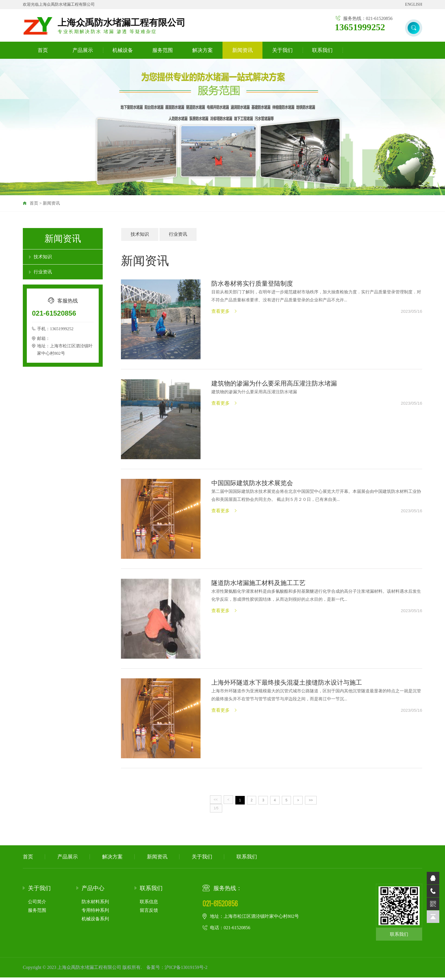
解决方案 (203, 51)
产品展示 (83, 51)
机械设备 (123, 51)
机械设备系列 (95, 921)
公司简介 (37, 904)
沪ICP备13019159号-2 (186, 970)
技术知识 (43, 257)
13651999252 (360, 27)
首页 (43, 51)
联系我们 (322, 51)
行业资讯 (43, 272)
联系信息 (149, 904)
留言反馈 (149, 913)
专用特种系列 (95, 913)
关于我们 (282, 51)
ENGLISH (414, 4)
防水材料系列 (95, 904)
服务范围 (163, 51)
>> (311, 802)
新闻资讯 (242, 51)
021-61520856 (54, 313)
